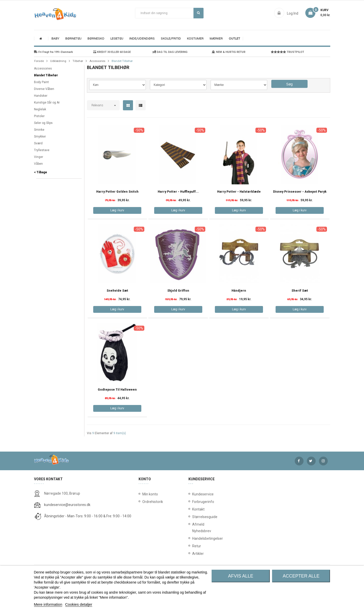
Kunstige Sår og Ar (47, 103)
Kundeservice (193, 494)
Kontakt (193, 509)
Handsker (41, 96)
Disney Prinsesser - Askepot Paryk (300, 192)
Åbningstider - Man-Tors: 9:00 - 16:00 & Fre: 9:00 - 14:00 (88, 516)
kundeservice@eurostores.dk (67, 505)
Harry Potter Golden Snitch (117, 192)
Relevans (97, 105)
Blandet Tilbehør (46, 75)
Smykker (40, 137)
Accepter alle (301, 576)
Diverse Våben (44, 89)
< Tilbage (41, 172)
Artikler (193, 554)
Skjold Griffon (178, 291)
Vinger (39, 157)
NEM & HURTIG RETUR (228, 52)
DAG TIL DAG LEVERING (170, 52)
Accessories (43, 69)
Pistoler (39, 116)
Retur (193, 546)
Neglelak (40, 109)
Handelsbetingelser (193, 538)
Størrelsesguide (193, 517)
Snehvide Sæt (117, 291)
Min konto (150, 494)
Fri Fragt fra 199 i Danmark (53, 52)
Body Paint (41, 82)
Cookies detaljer (79, 604)
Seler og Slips (43, 123)
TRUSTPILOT (287, 52)
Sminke (39, 130)
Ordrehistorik (151, 502)
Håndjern (239, 291)
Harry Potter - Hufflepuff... (178, 192)
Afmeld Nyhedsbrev (193, 528)
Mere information (48, 604)
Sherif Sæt (300, 291)
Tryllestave (42, 150)
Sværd (38, 143)
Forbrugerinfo (193, 502)
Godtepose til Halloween (117, 390)
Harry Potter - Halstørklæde (239, 192)
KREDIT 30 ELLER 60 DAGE (112, 52)
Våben (38, 164)
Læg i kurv (117, 210)
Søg (198, 13)
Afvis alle (241, 576)
